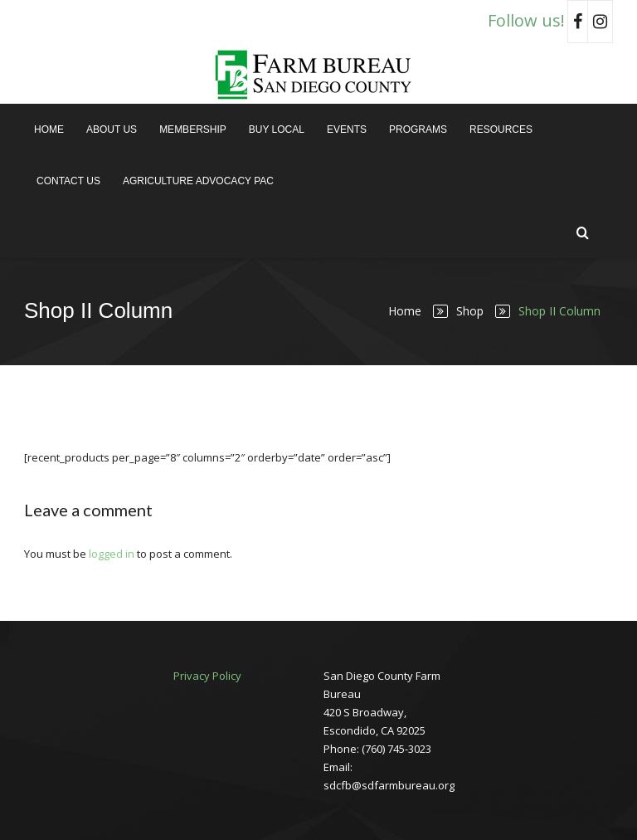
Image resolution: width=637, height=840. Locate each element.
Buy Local (277, 129)
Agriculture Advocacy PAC (198, 181)
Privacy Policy (207, 676)
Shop (470, 311)
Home (49, 129)
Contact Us (68, 181)
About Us (112, 129)
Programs (418, 129)
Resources (501, 129)
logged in (112, 554)
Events (347, 129)
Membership (193, 129)
